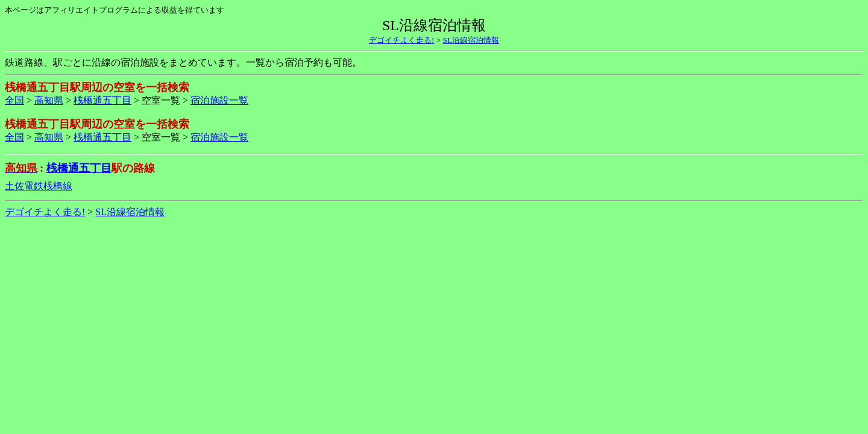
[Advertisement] (434, 259)
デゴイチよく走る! (401, 40)
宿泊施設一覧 (219, 100)
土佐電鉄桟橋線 (39, 186)
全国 (14, 100)
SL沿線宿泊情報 (471, 40)
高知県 (49, 100)
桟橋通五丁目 (102, 100)
